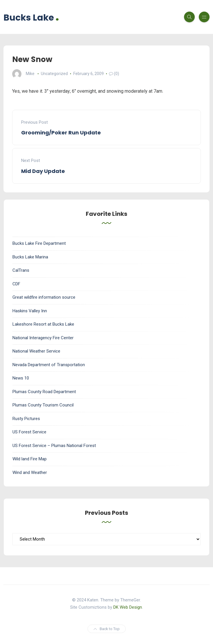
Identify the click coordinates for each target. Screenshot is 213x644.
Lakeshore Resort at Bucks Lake (43, 324)
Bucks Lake (31, 17)
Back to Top (107, 629)
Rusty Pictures (26, 419)
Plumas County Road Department (44, 392)
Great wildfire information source (44, 297)
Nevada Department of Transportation (49, 365)
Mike (30, 74)
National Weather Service (36, 351)
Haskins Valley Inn (30, 311)
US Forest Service (29, 432)
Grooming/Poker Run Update (61, 133)
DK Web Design (128, 607)
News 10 (21, 378)
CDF (16, 284)
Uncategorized (54, 74)
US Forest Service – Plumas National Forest (54, 446)
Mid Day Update (43, 171)
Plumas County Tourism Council (43, 405)
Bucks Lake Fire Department (39, 243)
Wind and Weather (30, 472)
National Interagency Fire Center (43, 338)
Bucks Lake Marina (30, 257)
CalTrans (21, 270)
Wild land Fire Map (30, 459)
